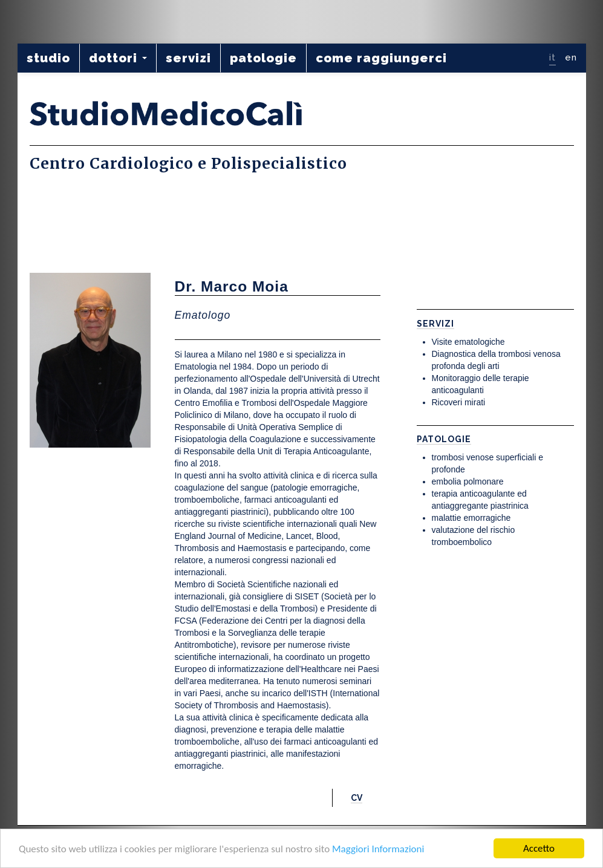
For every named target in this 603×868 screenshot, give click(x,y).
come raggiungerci (381, 58)
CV (357, 798)
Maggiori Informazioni (378, 849)
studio (48, 58)
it (552, 57)
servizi (188, 58)
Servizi (435, 324)
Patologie (444, 439)
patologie (263, 58)
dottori (118, 58)
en (571, 57)
